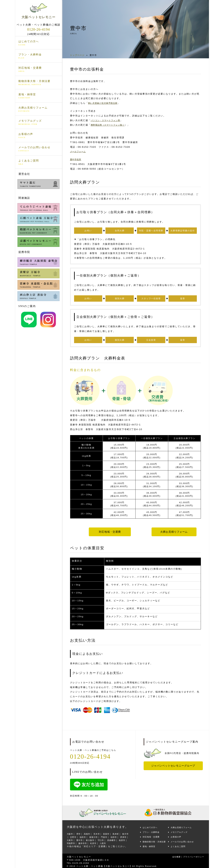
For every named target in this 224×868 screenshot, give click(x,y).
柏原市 (76, 842)
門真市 (113, 836)
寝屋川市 (101, 836)
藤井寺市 (101, 842)
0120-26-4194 (38, 29)
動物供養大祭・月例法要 (39, 83)
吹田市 (123, 836)
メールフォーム (79, 151)
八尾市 (123, 842)
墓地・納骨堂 (39, 96)
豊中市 (92, 839)
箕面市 (110, 833)
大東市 (81, 839)
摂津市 (70, 839)
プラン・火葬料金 (39, 57)
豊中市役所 (76, 159)
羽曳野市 (88, 842)
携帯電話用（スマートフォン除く (110, 125)
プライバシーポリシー (192, 855)
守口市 (115, 839)
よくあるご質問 (39, 162)
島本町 (121, 833)
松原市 (113, 842)
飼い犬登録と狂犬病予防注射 (105, 103)
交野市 (79, 836)
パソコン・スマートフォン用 (108, 120)
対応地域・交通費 (39, 70)
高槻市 (89, 833)
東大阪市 (103, 839)
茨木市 (100, 833)
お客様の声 (39, 136)
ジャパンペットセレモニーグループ (174, 765)
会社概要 (173, 855)
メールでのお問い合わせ (39, 149)
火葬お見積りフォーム (39, 110)
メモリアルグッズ (39, 123)
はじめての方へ (39, 43)
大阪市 (70, 833)
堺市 (80, 833)
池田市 (89, 836)
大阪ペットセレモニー (39, 11)
